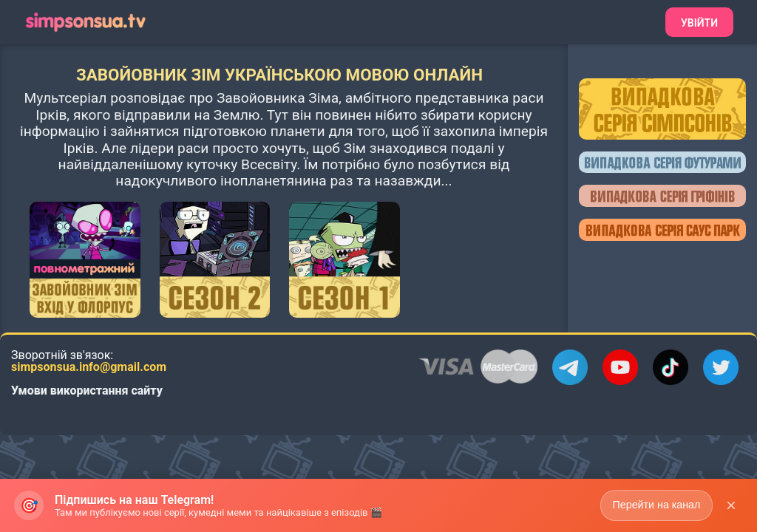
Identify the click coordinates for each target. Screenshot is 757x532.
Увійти (699, 23)
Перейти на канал (655, 511)
